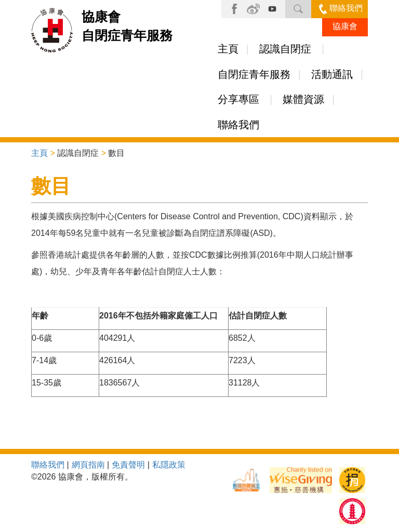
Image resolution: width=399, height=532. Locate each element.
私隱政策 (169, 465)
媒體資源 (303, 99)
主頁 (228, 49)
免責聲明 (128, 465)
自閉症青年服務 (254, 74)
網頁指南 (88, 465)
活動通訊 (332, 74)
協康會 (345, 26)
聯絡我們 (341, 8)
